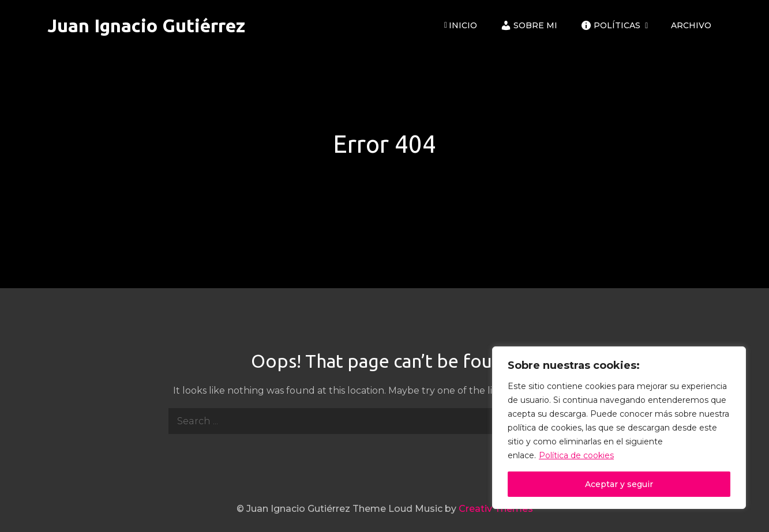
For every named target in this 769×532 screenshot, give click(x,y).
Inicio (461, 25)
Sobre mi (529, 25)
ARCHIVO (691, 25)
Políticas (610, 25)
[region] (619, 428)
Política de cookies (576, 455)
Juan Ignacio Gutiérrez (146, 25)
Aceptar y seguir (619, 484)
